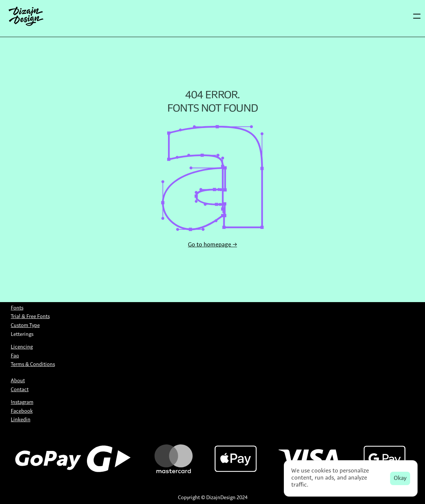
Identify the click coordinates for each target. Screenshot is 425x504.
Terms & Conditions (33, 365)
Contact (20, 390)
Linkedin (21, 420)
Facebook (22, 411)
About (18, 381)
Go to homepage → (212, 245)
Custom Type (25, 326)
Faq (15, 356)
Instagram (22, 402)
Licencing (22, 347)
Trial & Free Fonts (30, 317)
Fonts (17, 308)
